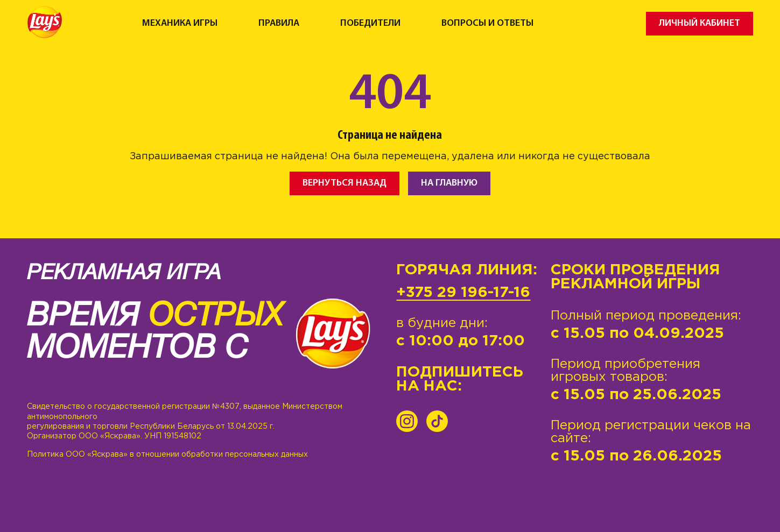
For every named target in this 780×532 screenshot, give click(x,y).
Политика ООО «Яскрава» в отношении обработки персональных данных (167, 455)
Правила (279, 24)
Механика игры (180, 24)
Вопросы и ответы (487, 24)
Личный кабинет (700, 23)
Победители (370, 24)
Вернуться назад (345, 183)
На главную (449, 183)
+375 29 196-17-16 (463, 293)
